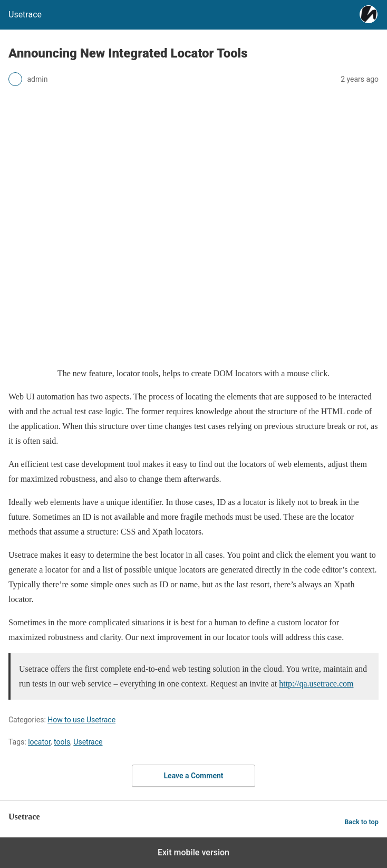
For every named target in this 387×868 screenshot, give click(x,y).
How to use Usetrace (81, 720)
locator (39, 742)
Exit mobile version (193, 852)
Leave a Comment (194, 776)
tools (62, 742)
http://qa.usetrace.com (316, 684)
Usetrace (88, 742)
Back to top (361, 822)
